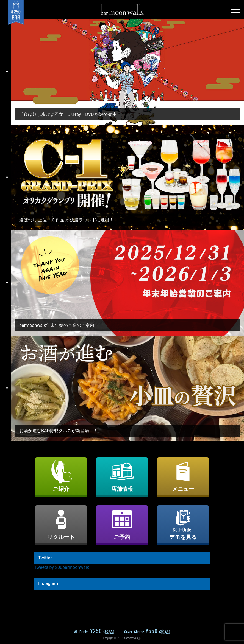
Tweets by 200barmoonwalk (62, 567)
